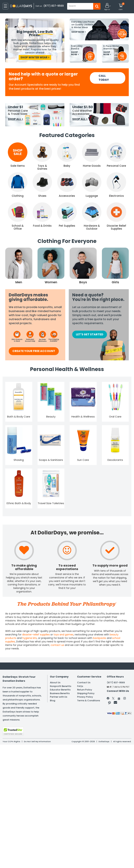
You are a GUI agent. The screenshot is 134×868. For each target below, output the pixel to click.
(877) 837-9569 (54, 6)
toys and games (64, 635)
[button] (107, 7)
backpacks (100, 638)
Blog (53, 706)
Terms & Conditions (89, 706)
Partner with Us (59, 702)
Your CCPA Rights (11, 741)
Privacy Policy (85, 702)
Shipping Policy (86, 697)
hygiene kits (30, 638)
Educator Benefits (60, 692)
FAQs (80, 688)
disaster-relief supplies (36, 635)
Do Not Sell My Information (37, 741)
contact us (57, 645)
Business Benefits (60, 697)
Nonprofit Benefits (61, 688)
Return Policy (85, 692)
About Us (55, 683)
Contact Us (84, 683)
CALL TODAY (104, 78)
